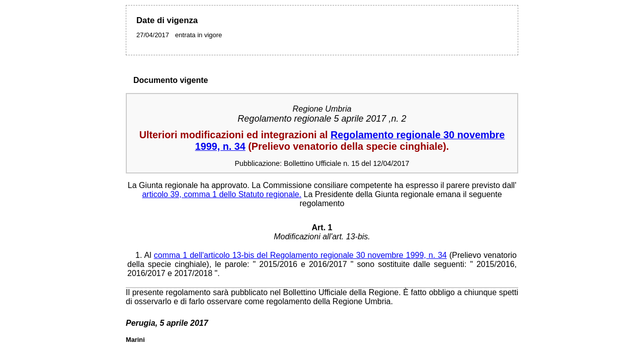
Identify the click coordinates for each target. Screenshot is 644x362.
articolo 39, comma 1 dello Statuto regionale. (222, 194)
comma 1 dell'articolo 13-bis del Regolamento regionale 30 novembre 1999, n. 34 (300, 255)
